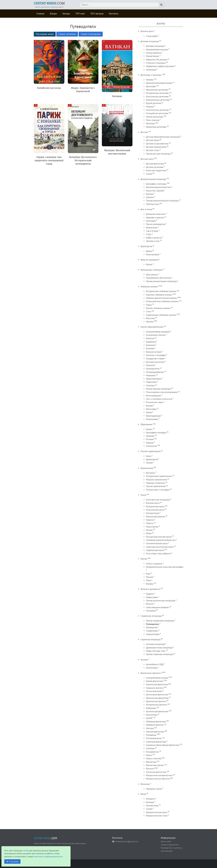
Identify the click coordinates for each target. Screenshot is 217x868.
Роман (149, 533)
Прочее (144, 559)
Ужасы (149, 755)
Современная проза (155, 550)
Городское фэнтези (155, 688)
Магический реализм (156, 517)
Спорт (149, 234)
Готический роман (154, 691)
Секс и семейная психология (159, 399)
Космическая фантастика (157, 711)
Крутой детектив (153, 103)
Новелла (150, 520)
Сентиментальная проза (157, 543)
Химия (149, 412)
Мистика (150, 728)
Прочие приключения (156, 486)
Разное (149, 264)
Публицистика (152, 204)
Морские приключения (156, 480)
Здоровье (150, 436)
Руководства (152, 627)
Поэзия (149, 463)
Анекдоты (150, 799)
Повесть (150, 523)
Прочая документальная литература (162, 201)
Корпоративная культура (157, 49)
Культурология (153, 369)
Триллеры (150, 123)
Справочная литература (151, 616)
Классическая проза (155, 510)
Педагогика (151, 382)
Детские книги (147, 159)
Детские (144, 132)
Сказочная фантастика (156, 742)
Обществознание (154, 379)
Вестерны (150, 473)
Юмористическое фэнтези (158, 779)
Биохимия (151, 345)
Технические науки (155, 402)
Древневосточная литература (159, 648)
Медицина (151, 375)
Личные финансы (154, 53)
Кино (148, 574)
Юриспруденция (153, 416)
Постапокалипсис (154, 738)
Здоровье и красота (155, 217)
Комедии (150, 802)
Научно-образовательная (152, 327)
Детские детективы (155, 167)
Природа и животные (156, 483)
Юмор (143, 794)
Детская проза (153, 140)
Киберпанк (151, 708)
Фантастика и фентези (151, 673)
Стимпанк (150, 748)
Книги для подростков (156, 170)
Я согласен (14, 861)
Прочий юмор (152, 806)
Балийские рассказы (49, 88)
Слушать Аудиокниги (170, 845)
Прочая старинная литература (159, 654)
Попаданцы (151, 735)
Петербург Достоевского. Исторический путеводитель (83, 160)
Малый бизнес (153, 56)
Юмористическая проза (157, 812)
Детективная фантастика (157, 695)
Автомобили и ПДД (155, 664)
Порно (149, 305)
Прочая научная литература (158, 389)
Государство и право (155, 359)
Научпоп (150, 197)
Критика (150, 194)
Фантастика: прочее (155, 765)
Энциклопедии (153, 634)
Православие (152, 597)
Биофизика (151, 342)
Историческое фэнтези (156, 705)
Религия (150, 604)
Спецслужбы (152, 36)
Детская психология (155, 362)
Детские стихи (153, 150)
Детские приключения (156, 147)
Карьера (150, 443)
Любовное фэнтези (155, 725)
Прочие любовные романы (158, 308)
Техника (144, 660)
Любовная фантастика (156, 722)
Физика (149, 406)
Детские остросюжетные (157, 144)
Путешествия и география (158, 490)
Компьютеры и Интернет (152, 270)
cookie (26, 850)
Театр (148, 580)
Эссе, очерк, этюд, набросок (158, 554)
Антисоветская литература (158, 500)
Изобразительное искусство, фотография (165, 567)
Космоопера (152, 715)
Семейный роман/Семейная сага (161, 540)
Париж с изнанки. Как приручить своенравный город (49, 160)
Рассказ (149, 530)
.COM (49, 3)
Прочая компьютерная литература (161, 281)
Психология (151, 446)
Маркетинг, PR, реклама (157, 60)
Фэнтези (150, 769)
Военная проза (153, 503)
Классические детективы (157, 97)
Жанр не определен (150, 260)
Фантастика (151, 762)
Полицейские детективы (157, 113)
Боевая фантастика (154, 681)
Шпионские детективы (156, 127)
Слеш (148, 311)
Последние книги (45, 34)
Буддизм (150, 594)
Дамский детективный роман (159, 83)
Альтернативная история (157, 678)
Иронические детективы (157, 90)
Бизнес (149, 429)
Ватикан (117, 96)
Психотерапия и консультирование (162, 392)
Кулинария (151, 221)
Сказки (149, 174)
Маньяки (150, 107)
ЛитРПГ (149, 718)
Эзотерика (151, 611)
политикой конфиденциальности (48, 856)
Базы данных (152, 275)
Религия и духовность (150, 589)
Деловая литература (150, 41)
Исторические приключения (159, 476)
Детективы (151, 86)
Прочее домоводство (156, 224)
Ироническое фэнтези (156, 701)
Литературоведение (155, 372)
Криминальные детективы (158, 100)
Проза (143, 495)
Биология (150, 338)
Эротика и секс (153, 241)
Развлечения (152, 228)
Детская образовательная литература (163, 137)
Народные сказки (154, 789)
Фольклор (145, 784)
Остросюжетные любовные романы (162, 301)
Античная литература (155, 644)
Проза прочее (152, 527)
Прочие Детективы (155, 117)
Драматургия (146, 246)
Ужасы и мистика (154, 758)
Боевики (150, 80)
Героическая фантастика (157, 684)
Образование (146, 424)
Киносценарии (153, 254)
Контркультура (153, 513)
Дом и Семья (146, 209)
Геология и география (156, 355)
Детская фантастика (155, 164)
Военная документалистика (158, 187)
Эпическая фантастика (156, 772)
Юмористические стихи (157, 816)
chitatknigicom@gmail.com (127, 841)
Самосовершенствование (157, 607)
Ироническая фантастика (157, 698)
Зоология (150, 365)
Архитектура (152, 668)
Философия (151, 409)
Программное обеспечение (159, 278)
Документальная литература (153, 179)
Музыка (149, 577)
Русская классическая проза (159, 537)
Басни (149, 456)
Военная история (154, 352)
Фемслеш (150, 318)
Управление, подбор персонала (160, 66)
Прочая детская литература (158, 154)
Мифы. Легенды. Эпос (156, 651)
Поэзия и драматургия (151, 451)
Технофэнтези (152, 752)
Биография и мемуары (156, 433)
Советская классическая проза (160, 547)
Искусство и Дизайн (155, 191)
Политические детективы (157, 110)
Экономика (151, 70)
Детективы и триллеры (151, 75)
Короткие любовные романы (159, 295)
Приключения (147, 468)
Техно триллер (153, 120)
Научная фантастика (155, 732)
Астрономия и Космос (156, 335)
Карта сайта (166, 841)
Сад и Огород (152, 231)
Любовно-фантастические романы (161, 298)
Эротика (150, 322)
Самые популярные (91, 34)
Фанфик (150, 584)
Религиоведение (153, 396)
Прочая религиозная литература (161, 601)
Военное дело (147, 31)
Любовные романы (149, 287)
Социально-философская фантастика (163, 745)
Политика (150, 385)
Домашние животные (156, 214)
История (150, 439)
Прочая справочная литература (160, 621)
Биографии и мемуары (156, 184)
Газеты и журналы (154, 564)
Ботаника (150, 348)
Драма (149, 251)
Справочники (152, 631)
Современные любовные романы (161, 315)
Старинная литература (150, 639)
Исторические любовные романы (161, 291)
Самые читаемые (67, 34)
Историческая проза (155, 506)
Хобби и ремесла (154, 238)
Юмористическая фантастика (159, 775)
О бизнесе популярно (156, 63)
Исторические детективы (157, 93)
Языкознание (152, 419)
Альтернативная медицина (158, 332)
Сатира (149, 809)
